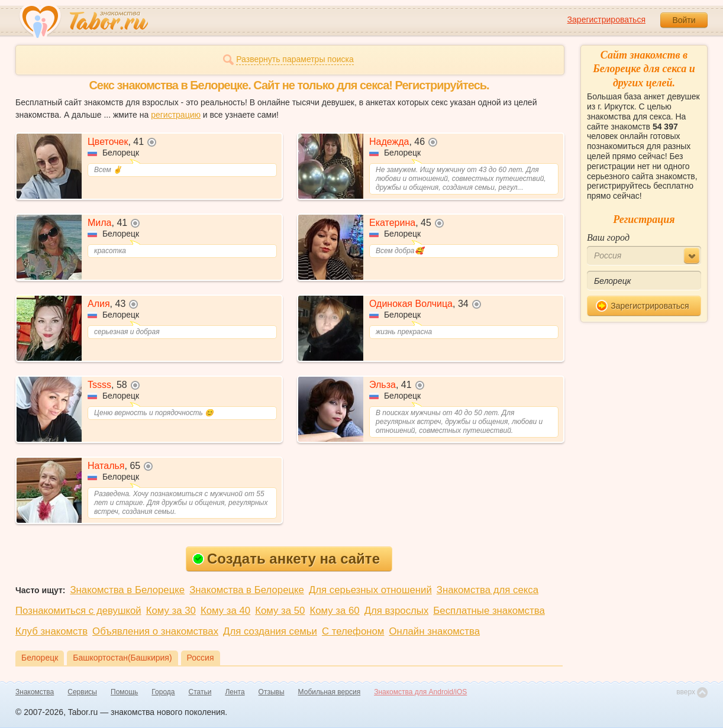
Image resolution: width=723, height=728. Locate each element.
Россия (201, 658)
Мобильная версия (330, 692)
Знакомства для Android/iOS (420, 692)
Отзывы (272, 692)
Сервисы (82, 692)
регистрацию (176, 115)
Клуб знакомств (51, 631)
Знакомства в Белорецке (127, 590)
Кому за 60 (334, 611)
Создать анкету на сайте (286, 559)
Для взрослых (397, 611)
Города (163, 692)
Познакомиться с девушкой (78, 611)
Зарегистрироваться (606, 20)
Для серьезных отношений (370, 590)
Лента (235, 692)
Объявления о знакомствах (155, 631)
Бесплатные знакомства (489, 611)
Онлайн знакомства (434, 631)
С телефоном (353, 631)
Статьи (200, 692)
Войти (684, 20)
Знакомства (35, 692)
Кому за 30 (171, 611)
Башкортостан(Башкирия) (122, 658)
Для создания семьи (270, 631)
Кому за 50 (280, 611)
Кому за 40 (225, 611)
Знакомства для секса (488, 590)
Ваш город (608, 237)
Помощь (124, 692)
